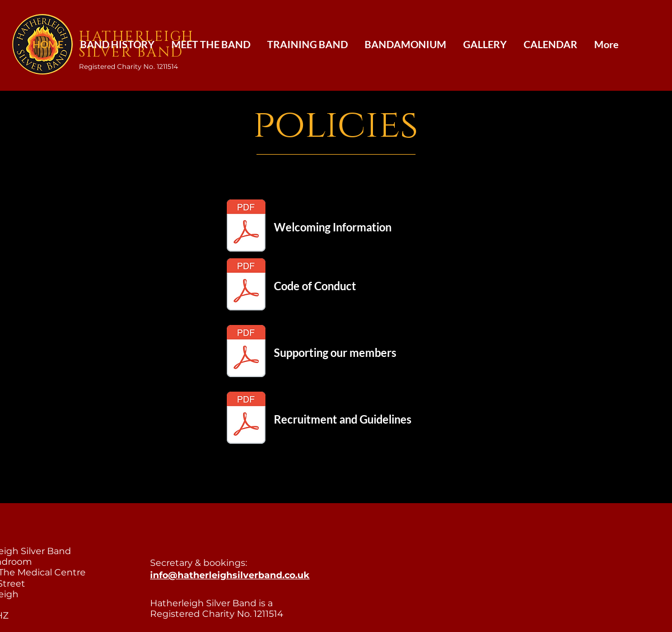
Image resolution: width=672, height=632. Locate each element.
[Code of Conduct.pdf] (246, 286)
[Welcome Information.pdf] (246, 227)
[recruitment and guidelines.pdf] (246, 419)
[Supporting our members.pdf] (246, 352)
